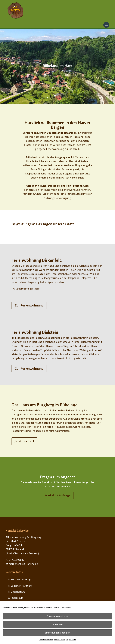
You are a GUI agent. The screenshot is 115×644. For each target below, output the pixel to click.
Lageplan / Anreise (21, 586)
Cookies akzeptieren (57, 616)
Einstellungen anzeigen (58, 633)
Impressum (71, 640)
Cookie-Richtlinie (46, 640)
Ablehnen (57, 624)
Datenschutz (60, 640)
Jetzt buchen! (24, 441)
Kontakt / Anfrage (57, 495)
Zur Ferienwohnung (29, 305)
